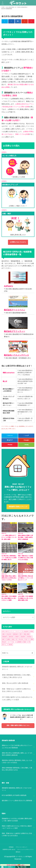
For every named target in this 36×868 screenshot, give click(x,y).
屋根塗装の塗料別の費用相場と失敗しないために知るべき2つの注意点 (17, 761)
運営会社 (18, 852)
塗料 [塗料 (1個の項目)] (21, 634)
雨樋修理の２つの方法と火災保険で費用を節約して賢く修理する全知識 (17, 820)
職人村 (5, 381)
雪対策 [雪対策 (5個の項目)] (10, 645)
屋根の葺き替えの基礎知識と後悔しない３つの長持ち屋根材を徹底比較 (17, 754)
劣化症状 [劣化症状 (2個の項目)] (9, 634)
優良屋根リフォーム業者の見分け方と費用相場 (17, 801)
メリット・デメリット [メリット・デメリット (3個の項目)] (16, 632)
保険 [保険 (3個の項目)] (3, 634)
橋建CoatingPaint (9, 373)
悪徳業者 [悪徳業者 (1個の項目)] (23, 637)
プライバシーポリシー (22, 847)
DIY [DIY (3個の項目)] (7, 632)
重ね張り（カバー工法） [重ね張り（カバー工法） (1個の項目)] (9, 642)
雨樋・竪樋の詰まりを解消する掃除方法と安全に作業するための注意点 (17, 690)
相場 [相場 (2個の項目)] (13, 639)
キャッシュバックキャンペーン (26, 849)
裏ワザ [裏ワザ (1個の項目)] (27, 639)
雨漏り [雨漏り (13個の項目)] (25, 642)
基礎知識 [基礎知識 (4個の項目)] (15, 634)
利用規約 (11, 847)
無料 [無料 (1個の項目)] (3, 639)
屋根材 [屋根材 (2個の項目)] (17, 637)
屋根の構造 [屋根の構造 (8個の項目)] (27, 634)
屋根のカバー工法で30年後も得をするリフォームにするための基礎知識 (17, 747)
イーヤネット (20, 857)
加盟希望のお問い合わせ (9, 849)
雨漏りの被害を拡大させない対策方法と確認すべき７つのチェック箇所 (17, 827)
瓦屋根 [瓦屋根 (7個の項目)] (8, 639)
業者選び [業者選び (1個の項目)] (29, 637)
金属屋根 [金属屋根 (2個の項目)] (19, 642)
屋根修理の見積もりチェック (18, 507)
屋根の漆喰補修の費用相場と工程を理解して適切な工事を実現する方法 (17, 676)
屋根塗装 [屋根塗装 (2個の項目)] (11, 637)
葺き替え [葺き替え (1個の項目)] (21, 639)
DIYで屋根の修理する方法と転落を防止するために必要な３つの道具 (17, 698)
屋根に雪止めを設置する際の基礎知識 (15, 683)
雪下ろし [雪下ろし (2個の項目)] (5, 645)
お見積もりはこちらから (18, 242)
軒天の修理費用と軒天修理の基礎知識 (14, 795)
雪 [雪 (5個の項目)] (29, 642)
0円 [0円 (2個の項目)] (3, 632)
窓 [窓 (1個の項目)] (17, 639)
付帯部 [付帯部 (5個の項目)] (31, 632)
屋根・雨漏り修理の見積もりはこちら (18, 725)
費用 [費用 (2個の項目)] (32, 639)
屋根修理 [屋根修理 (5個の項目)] (5, 637)
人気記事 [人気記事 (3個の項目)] (25, 632)
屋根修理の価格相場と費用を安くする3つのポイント (17, 668)
